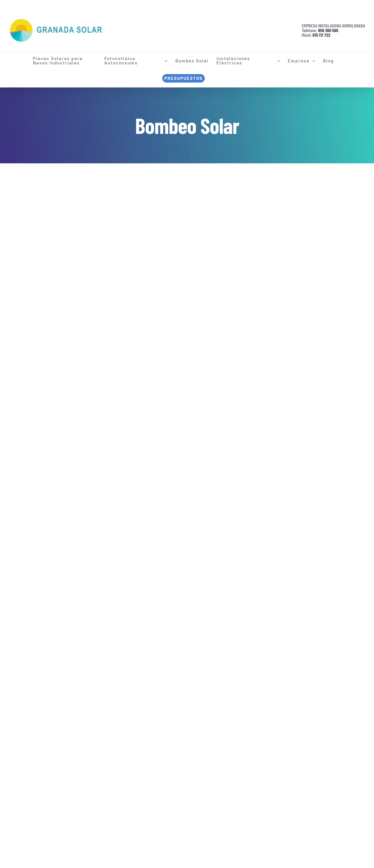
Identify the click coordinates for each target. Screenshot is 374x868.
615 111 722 (321, 35)
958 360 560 (328, 30)
